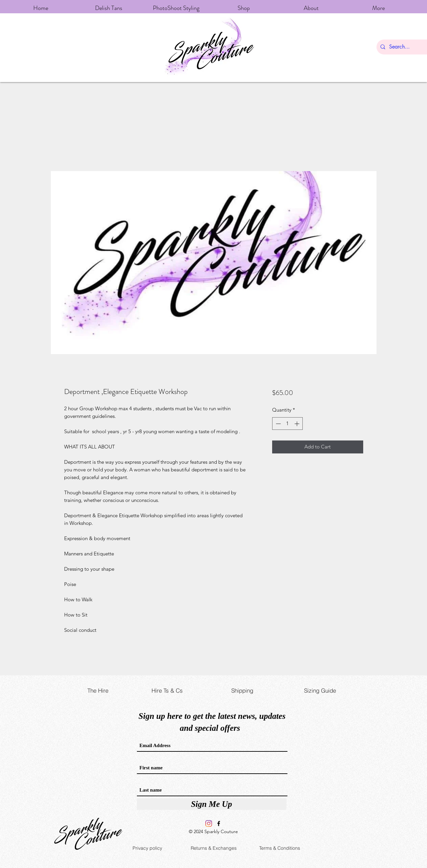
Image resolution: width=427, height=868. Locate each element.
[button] (244, 5)
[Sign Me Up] (212, 804)
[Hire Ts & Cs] (167, 691)
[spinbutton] (288, 424)
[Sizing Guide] (320, 691)
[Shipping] (242, 691)
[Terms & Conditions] (280, 848)
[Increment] (298, 424)
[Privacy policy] (148, 848)
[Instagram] (209, 823)
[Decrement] (278, 424)
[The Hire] (98, 691)
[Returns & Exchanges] (214, 848)
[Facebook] (219, 823)
